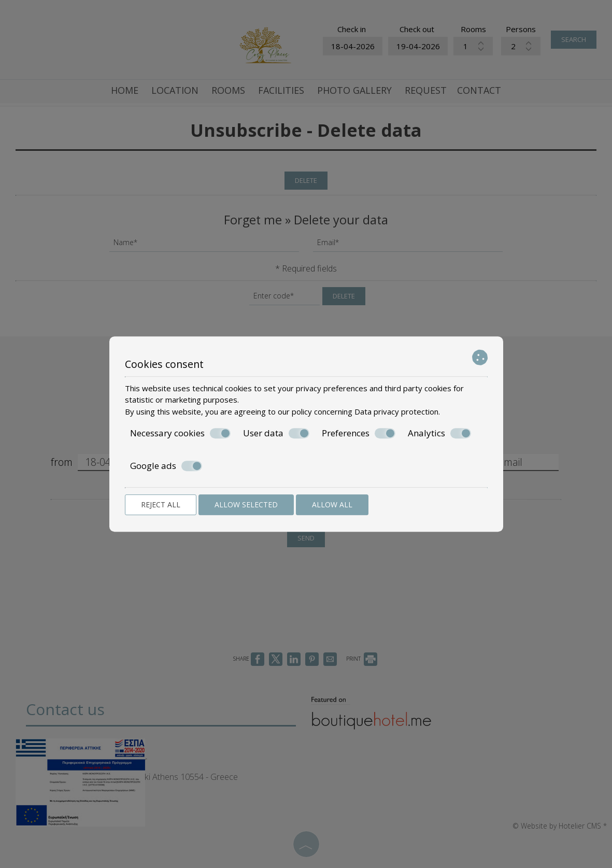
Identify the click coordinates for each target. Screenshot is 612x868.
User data (276, 433)
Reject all (161, 504)
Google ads (166, 466)
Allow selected (246, 504)
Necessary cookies (180, 433)
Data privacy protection (396, 411)
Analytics (439, 433)
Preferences (359, 433)
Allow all (332, 504)
